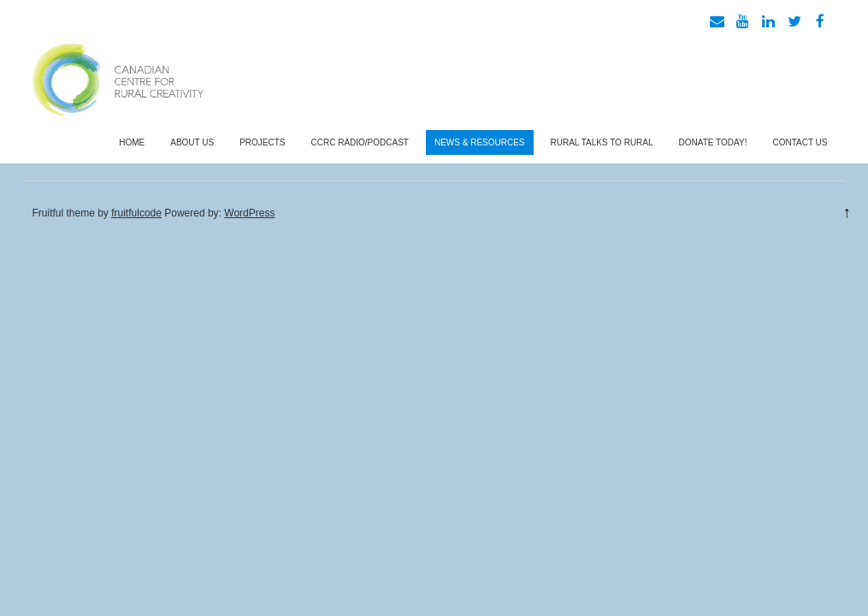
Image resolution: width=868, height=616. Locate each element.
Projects (262, 142)
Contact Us (800, 142)
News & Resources (480, 142)
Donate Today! (713, 142)
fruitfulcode (136, 213)
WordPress (249, 213)
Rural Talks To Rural (602, 142)
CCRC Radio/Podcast (360, 142)
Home (132, 142)
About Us (192, 142)
